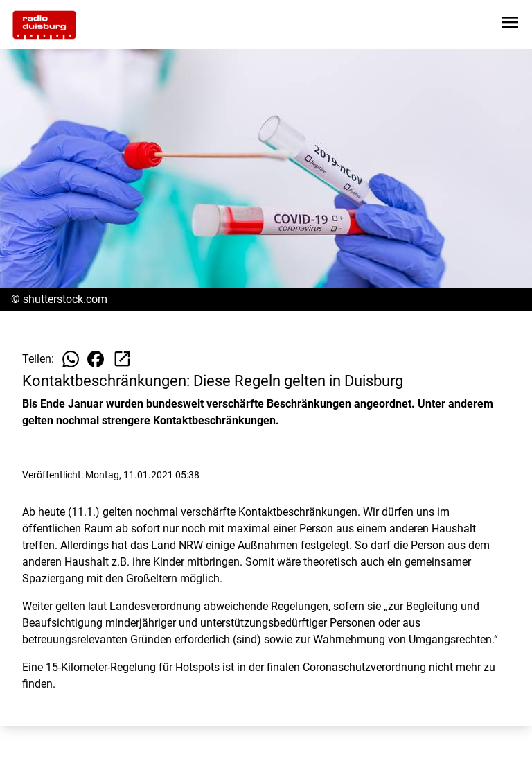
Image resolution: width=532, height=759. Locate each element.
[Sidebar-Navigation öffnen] (510, 25)
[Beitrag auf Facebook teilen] (96, 359)
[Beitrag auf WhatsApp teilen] (71, 359)
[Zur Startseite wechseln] (44, 25)
